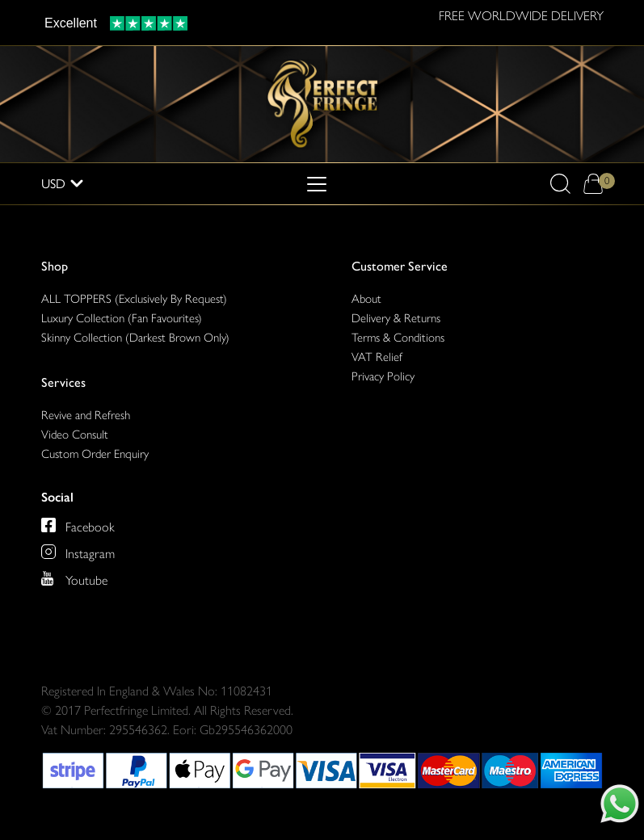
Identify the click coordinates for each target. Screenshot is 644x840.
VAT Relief (377, 357)
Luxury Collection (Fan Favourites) (122, 318)
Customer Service (400, 266)
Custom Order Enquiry (95, 454)
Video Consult (75, 435)
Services (63, 382)
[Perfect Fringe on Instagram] (78, 552)
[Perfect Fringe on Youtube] (74, 578)
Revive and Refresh (86, 415)
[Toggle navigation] (317, 184)
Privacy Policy (383, 376)
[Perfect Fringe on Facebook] (78, 525)
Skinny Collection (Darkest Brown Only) (135, 338)
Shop (55, 266)
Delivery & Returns (396, 318)
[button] (560, 184)
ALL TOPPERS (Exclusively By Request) (134, 299)
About (366, 299)
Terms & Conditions (398, 338)
